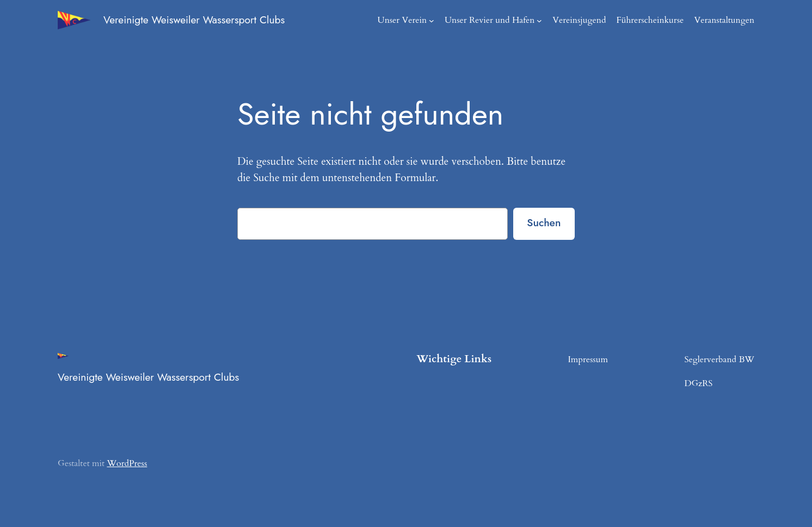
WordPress (123, 463)
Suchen (543, 223)
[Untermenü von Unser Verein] (447, 20)
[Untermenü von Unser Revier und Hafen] (550, 20)
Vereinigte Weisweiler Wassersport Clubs (199, 20)
